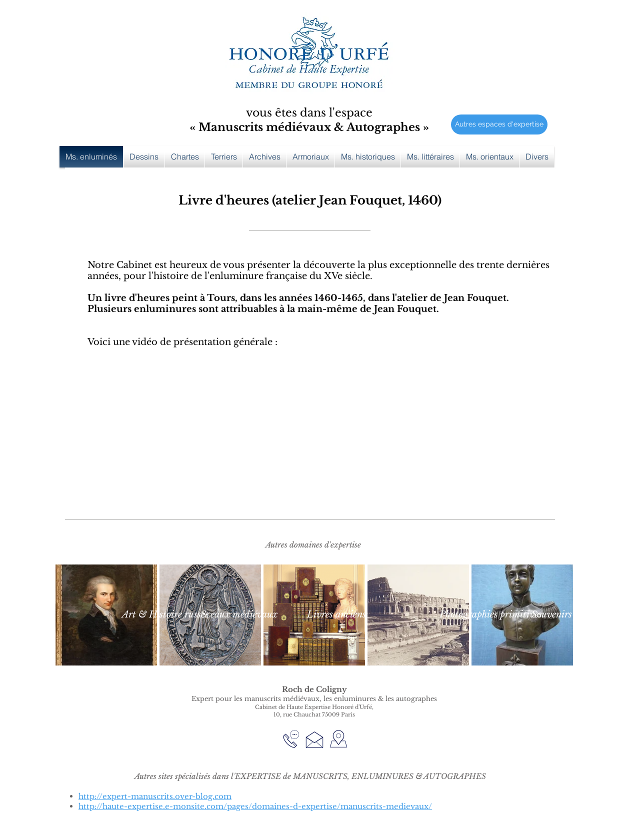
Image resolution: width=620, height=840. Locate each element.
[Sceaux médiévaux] (239, 615)
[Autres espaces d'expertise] (499, 124)
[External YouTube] (310, 444)
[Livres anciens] (336, 615)
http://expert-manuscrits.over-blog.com (155, 796)
